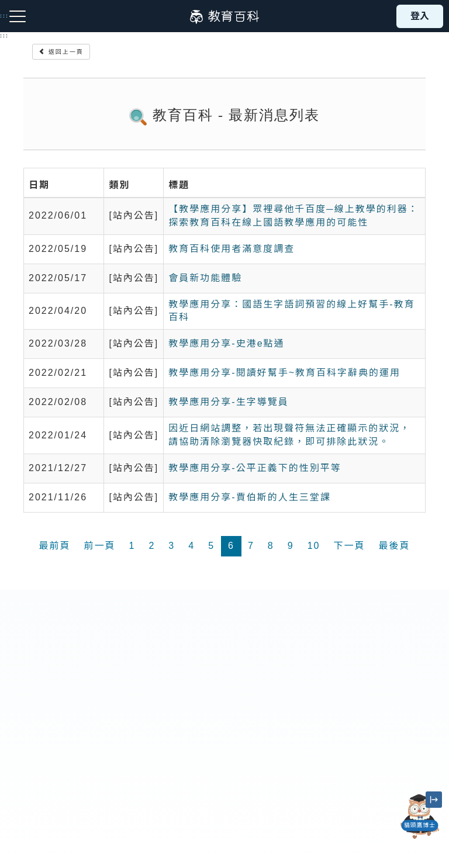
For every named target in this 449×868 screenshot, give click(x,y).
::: (4, 36)
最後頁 (394, 546)
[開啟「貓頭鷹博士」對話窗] (420, 817)
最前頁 (54, 546)
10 (314, 546)
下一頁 (349, 546)
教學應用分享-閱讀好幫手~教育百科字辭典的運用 (284, 373)
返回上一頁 (61, 52)
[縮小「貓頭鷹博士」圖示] (434, 800)
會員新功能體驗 (205, 278)
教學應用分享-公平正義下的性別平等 (255, 468)
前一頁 (100, 546)
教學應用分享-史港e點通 (226, 343)
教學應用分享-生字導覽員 (228, 402)
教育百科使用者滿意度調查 (232, 249)
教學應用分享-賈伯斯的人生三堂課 (249, 497)
